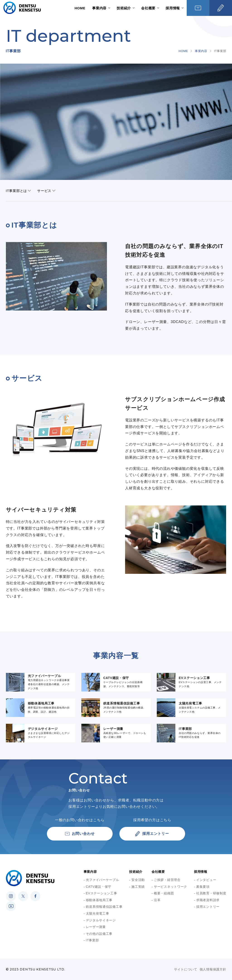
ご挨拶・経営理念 (167, 880)
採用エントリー (208, 907)
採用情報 (173, 8)
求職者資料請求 (208, 900)
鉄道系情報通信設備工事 (104, 907)
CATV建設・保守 (99, 887)
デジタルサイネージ (101, 920)
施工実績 (138, 887)
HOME (80, 8)
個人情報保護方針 (213, 969)
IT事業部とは (17, 191)
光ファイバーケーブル (103, 880)
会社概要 (148, 8)
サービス (44, 191)
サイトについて (186, 969)
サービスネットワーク (170, 887)
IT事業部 (92, 940)
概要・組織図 (164, 893)
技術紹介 (124, 8)
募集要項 (203, 887)
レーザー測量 (96, 927)
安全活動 (138, 880)
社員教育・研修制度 (211, 893)
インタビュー (206, 880)
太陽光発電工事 (98, 913)
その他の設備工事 (99, 934)
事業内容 (99, 8)
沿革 (157, 900)
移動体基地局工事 (99, 900)
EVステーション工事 (101, 893)
